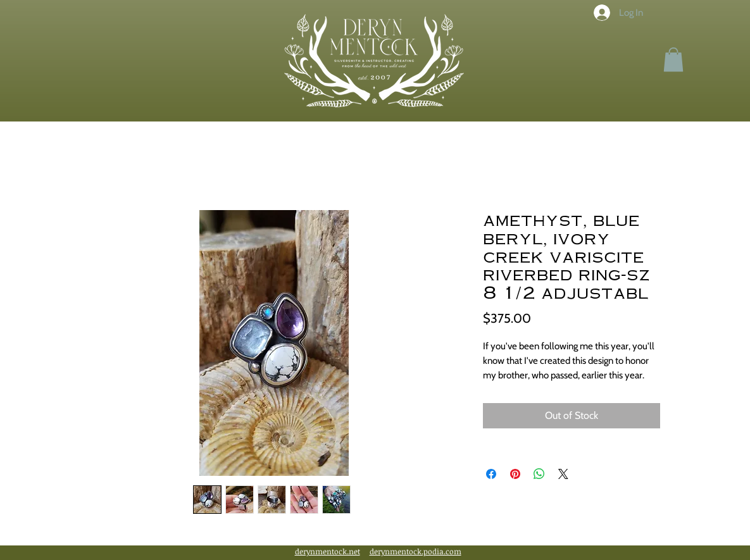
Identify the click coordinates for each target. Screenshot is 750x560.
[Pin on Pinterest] (515, 474)
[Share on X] (563, 474)
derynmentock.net (328, 551)
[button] (673, 59)
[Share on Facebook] (491, 474)
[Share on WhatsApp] (539, 474)
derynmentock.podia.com (416, 551)
